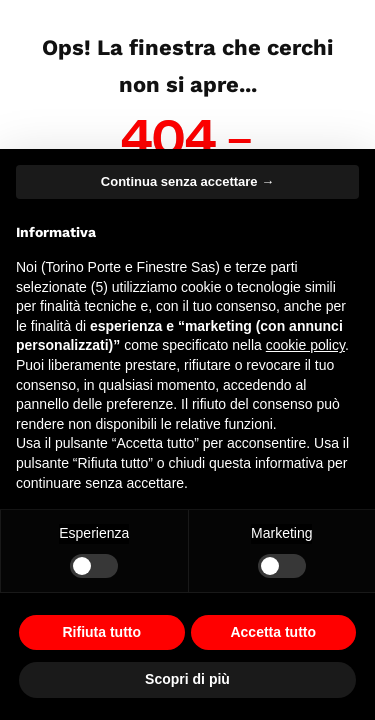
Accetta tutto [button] (273, 632)
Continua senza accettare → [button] (187, 181)
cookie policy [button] (305, 345)
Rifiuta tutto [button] (101, 632)
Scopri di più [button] (187, 679)
